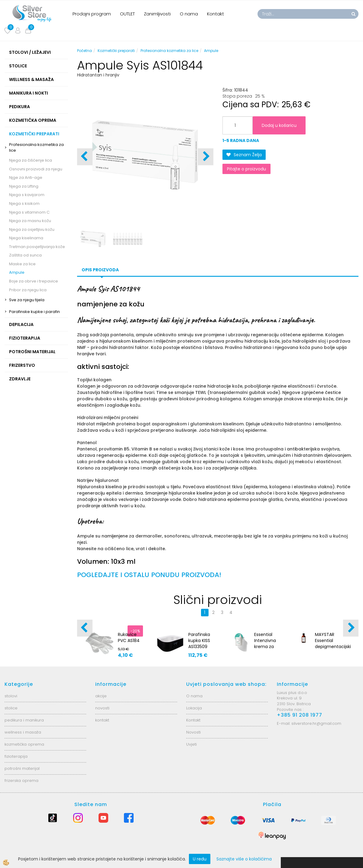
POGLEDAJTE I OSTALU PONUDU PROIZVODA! (149, 575)
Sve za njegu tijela (27, 300)
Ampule (17, 272)
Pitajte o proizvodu (246, 169)
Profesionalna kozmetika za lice (36, 147)
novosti (102, 708)
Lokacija (194, 708)
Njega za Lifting (24, 186)
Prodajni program (92, 14)
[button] (206, 157)
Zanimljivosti (157, 14)
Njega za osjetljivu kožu (32, 229)
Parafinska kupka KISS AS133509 (199, 641)
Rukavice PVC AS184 (129, 637)
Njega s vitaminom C (29, 212)
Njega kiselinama (26, 238)
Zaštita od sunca (25, 255)
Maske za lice (22, 264)
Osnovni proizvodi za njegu (36, 169)
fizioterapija (16, 756)
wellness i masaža (23, 732)
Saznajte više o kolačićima (244, 859)
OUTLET (127, 14)
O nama (189, 14)
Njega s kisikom (24, 203)
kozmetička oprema (24, 744)
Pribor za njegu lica (28, 290)
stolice (11, 708)
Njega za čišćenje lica (31, 160)
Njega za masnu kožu (30, 221)
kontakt (102, 720)
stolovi (11, 696)
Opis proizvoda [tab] (100, 270)
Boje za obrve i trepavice (34, 281)
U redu (200, 859)
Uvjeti (191, 744)
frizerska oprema (21, 781)
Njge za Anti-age (26, 177)
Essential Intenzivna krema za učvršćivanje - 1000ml (267, 647)
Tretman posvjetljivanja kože (37, 247)
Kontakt (216, 14)
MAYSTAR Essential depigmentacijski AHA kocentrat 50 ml (333, 647)
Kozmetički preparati (116, 51)
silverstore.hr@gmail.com (316, 723)
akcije (101, 696)
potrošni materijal (22, 768)
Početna (84, 51)
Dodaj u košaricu (279, 125)
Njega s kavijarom (27, 195)
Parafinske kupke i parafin (34, 312)
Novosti (193, 732)
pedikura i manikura (24, 720)
